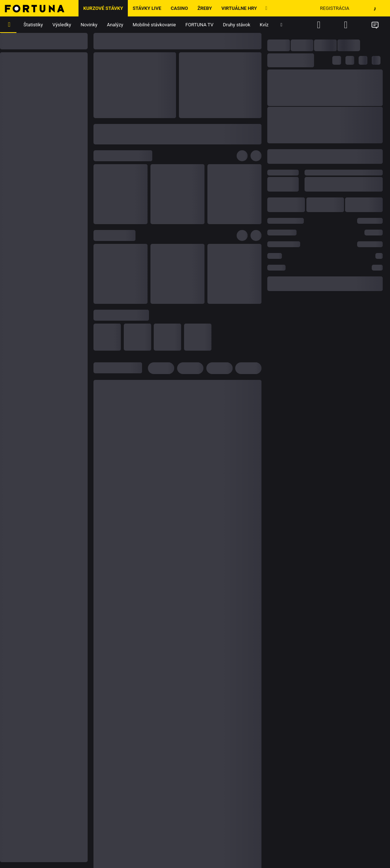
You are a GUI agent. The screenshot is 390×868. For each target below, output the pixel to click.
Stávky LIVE (147, 8)
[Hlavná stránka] (39, 8)
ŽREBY (205, 8)
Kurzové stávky (103, 8)
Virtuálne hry (239, 8)
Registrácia (334, 8)
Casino (179, 8)
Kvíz (264, 25)
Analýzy (115, 25)
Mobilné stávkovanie (154, 25)
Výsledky (62, 25)
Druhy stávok (237, 25)
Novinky (89, 25)
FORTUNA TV (200, 25)
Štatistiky (33, 25)
